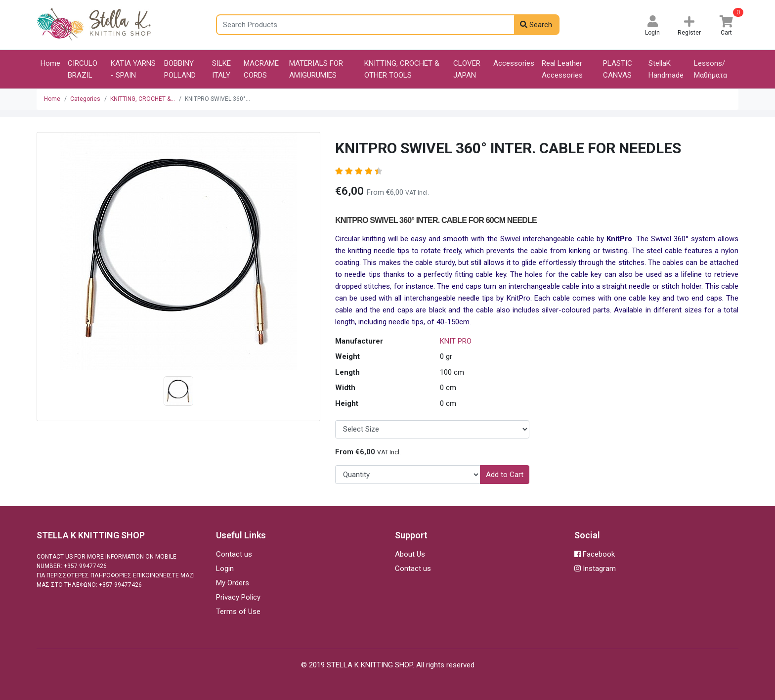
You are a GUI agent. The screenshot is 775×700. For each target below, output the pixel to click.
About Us (410, 554)
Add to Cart (505, 475)
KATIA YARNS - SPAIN (133, 69)
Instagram (595, 569)
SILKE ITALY (221, 69)
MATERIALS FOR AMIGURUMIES (316, 69)
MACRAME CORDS (261, 69)
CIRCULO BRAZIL (83, 69)
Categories (85, 99)
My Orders (233, 583)
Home (50, 63)
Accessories (514, 63)
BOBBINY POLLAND (180, 69)
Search (536, 25)
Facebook (595, 554)
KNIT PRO (456, 341)
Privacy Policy (238, 597)
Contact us (234, 554)
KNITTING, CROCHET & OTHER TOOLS (402, 69)
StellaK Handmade (666, 69)
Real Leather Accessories (562, 69)
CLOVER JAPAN (467, 69)
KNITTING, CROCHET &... (143, 99)
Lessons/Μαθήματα (710, 69)
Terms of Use (238, 612)
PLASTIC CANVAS (618, 69)
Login (225, 569)
